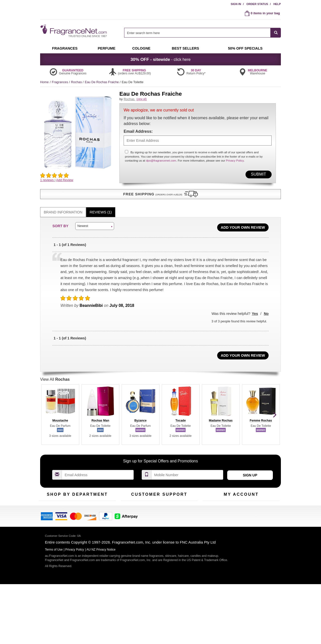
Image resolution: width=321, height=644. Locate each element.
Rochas (77, 82)
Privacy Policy (235, 166)
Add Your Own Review (243, 223)
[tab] (63, 208)
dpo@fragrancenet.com (161, 166)
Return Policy (158, 504)
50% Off (72, 504)
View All (55, 375)
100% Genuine (185, 504)
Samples (73, 512)
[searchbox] (197, 33)
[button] (78, 190)
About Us (128, 520)
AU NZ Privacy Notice (101, 610)
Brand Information (63, 208)
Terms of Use (184, 512)
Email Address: (138, 137)
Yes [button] (255, 309)
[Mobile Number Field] (187, 471)
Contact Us (129, 512)
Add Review (65, 180)
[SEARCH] (276, 33)
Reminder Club (241, 512)
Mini (95, 520)
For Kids (99, 504)
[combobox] (203, 33)
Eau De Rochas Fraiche (102, 82)
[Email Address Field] (98, 471)
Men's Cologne (50, 524)
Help (277, 4)
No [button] (266, 309)
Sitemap (180, 520)
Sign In (236, 4)
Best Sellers (75, 520)
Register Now (212, 512)
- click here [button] (160, 59)
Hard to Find (101, 527)
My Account (211, 504)
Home (44, 82)
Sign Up (250, 471)
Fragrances (60, 82)
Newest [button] (83, 222)
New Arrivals (101, 512)
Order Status (257, 4)
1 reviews (47, 180)
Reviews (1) (101, 208)
